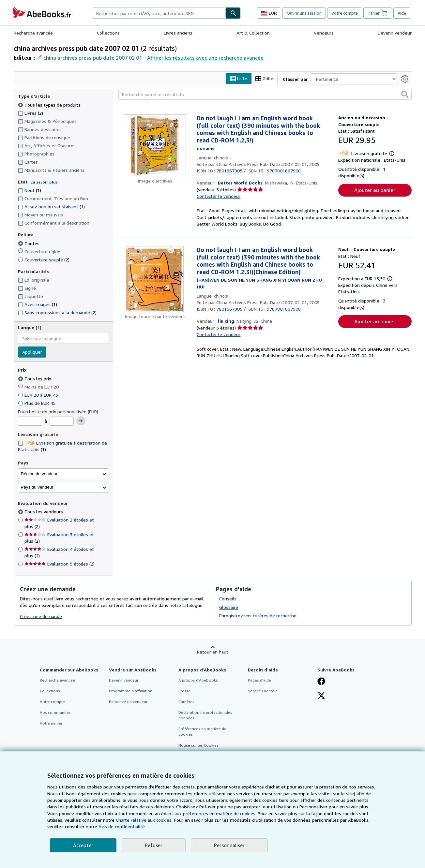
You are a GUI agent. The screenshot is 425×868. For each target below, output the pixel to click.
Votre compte (345, 13)
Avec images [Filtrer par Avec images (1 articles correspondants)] (38, 304)
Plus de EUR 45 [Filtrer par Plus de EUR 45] (37, 403)
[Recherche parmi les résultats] (265, 94)
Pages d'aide (259, 680)
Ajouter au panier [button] (375, 190)
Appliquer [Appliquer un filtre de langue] (32, 352)
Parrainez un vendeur (128, 702)
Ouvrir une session (304, 13)
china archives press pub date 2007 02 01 (93, 58)
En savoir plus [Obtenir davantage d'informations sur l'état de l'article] (44, 182)
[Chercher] (233, 13)
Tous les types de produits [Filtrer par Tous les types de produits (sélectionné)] (50, 105)
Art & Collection (253, 33)
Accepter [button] (83, 845)
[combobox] (159, 13)
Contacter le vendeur (219, 196)
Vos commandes (55, 712)
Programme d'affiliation (131, 691)
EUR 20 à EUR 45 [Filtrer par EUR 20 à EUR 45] (39, 395)
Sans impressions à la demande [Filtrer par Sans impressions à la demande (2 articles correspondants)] (57, 312)
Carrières (186, 702)
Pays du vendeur (37, 487)
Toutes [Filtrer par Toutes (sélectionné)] (29, 243)
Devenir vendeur (395, 33)
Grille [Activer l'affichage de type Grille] (264, 79)
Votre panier (51, 723)
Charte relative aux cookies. (145, 820)
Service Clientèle (263, 691)
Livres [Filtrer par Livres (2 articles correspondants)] (30, 113)
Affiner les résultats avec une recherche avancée (205, 58)
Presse (184, 691)
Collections (108, 33)
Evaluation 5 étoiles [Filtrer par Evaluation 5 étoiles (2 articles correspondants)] (60, 564)
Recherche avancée (33, 33)
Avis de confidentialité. (122, 826)
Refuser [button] (154, 845)
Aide (402, 13)
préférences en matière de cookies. (220, 813)
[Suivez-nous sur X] (321, 696)
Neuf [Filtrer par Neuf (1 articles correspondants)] (30, 190)
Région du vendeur (39, 474)
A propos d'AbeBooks (198, 680)
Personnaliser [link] (229, 845)
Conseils (228, 599)
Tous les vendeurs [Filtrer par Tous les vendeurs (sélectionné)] (44, 512)
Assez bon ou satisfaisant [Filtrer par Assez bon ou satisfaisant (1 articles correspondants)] (51, 206)
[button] (405, 94)
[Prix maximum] (62, 421)
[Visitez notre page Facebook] (321, 682)
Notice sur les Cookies (198, 745)
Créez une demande (41, 616)
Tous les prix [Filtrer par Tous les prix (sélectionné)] (35, 379)
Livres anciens (178, 33)
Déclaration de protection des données (205, 715)
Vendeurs (324, 33)
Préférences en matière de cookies (202, 731)
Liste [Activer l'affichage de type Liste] (239, 79)
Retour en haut (213, 652)
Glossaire (229, 607)
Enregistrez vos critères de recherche (258, 616)
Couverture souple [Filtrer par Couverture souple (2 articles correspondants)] (44, 260)
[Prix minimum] (30, 421)
